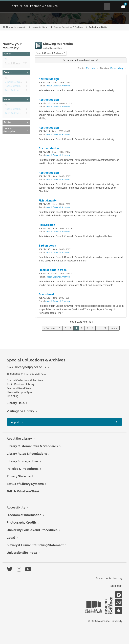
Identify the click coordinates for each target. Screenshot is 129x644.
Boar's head (46, 294)
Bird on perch (47, 246)
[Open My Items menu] (123, 6)
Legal (11, 538)
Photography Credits (22, 522)
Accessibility (16, 507)
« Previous (49, 328)
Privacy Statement (20, 476)
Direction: (105, 68)
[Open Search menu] (107, 6)
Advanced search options (81, 60)
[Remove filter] (64, 53)
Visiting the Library (20, 411)
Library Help (16, 403)
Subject (8, 122)
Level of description (10, 130)
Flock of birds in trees (53, 270)
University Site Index (22, 553)
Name (7, 99)
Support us (16, 422)
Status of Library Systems (25, 484)
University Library (40, 27)
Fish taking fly (48, 201)
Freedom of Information (24, 515)
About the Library (19, 439)
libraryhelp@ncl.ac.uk (31, 367)
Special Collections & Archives (35, 6)
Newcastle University (16, 27)
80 (105, 328)
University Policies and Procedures (32, 530)
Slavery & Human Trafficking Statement (35, 545)
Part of (7, 54)
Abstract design (49, 79)
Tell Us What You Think (23, 491)
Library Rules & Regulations (27, 454)
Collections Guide (98, 27)
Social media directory (109, 578)
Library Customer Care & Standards (32, 446)
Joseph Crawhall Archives (18, 64)
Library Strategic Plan (22, 461)
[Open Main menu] (115, 6)
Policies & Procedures (23, 469)
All (6, 60)
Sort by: (81, 68)
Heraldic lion (47, 225)
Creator (8, 72)
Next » (114, 328)
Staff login (116, 586)
